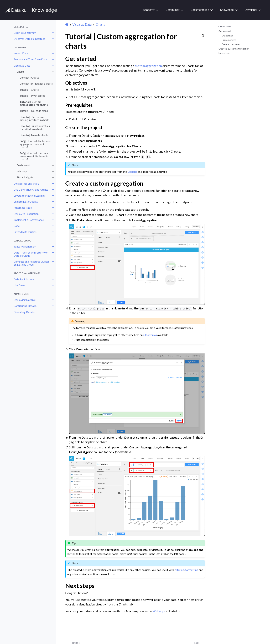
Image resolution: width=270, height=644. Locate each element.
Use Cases (20, 285)
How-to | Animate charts (34, 135)
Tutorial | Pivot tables (32, 96)
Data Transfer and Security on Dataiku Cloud (31, 254)
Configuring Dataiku (25, 306)
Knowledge (227, 10)
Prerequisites (229, 40)
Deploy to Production (26, 214)
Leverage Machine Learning (30, 196)
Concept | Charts (29, 78)
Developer (251, 10)
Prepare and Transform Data (30, 59)
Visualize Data (22, 66)
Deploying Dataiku (25, 300)
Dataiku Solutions (24, 279)
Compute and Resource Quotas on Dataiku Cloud (32, 263)
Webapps (22, 171)
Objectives (228, 36)
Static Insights (25, 177)
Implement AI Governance (29, 220)
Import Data (21, 53)
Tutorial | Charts (29, 90)
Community (172, 10)
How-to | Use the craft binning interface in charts (35, 119)
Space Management (25, 246)
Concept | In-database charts (36, 84)
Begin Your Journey (25, 33)
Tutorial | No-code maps (34, 111)
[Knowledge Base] (33, 10)
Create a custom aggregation (234, 49)
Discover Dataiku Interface (29, 39)
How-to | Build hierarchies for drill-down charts (35, 127)
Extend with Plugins (25, 232)
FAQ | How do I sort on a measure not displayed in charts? (34, 156)
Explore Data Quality (26, 202)
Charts (21, 72)
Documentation (200, 10)
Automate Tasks (23, 208)
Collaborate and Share (26, 184)
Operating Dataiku (24, 312)
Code (17, 226)
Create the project (232, 44)
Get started (225, 31)
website (133, 172)
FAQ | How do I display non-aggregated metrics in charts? (36, 144)
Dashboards (24, 165)
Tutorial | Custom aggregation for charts (34, 103)
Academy (149, 10)
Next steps (224, 53)
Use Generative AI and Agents (31, 190)
